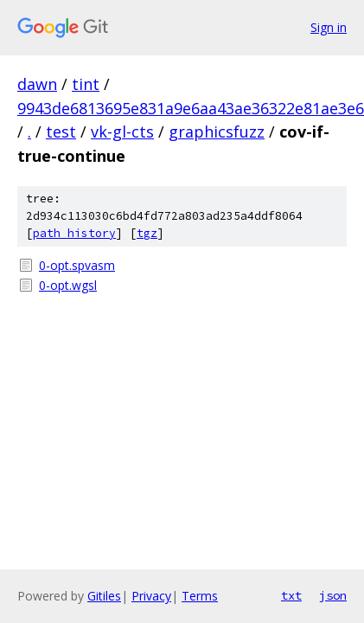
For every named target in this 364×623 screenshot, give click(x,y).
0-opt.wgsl (68, 285)
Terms (200, 596)
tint (86, 84)
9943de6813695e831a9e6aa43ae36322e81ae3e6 (191, 108)
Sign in (329, 27)
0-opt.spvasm (77, 265)
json (333, 595)
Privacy (151, 596)
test (61, 132)
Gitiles (104, 596)
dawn (37, 84)
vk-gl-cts (122, 132)
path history (74, 233)
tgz (147, 233)
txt (291, 595)
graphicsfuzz (217, 132)
